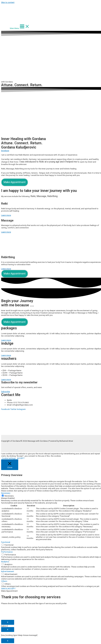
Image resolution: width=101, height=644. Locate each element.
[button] (6, 215)
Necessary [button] (6, 493)
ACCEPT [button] (21, 458)
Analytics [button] (5, 562)
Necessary (9, 496)
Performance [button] (7, 552)
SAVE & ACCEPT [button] (8, 589)
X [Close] (8, 622)
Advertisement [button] (8, 571)
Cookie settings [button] (9, 458)
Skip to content (8, 2)
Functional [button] (6, 542)
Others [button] (4, 581)
